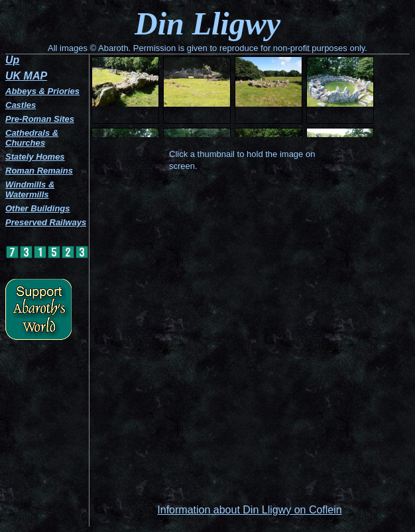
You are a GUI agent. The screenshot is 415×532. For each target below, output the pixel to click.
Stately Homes (35, 157)
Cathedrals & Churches (32, 138)
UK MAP (26, 76)
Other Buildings (38, 208)
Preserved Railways (46, 222)
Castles (21, 105)
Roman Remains (39, 171)
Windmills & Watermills (30, 189)
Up (12, 60)
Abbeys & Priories (42, 91)
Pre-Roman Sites (40, 119)
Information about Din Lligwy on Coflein (249, 510)
